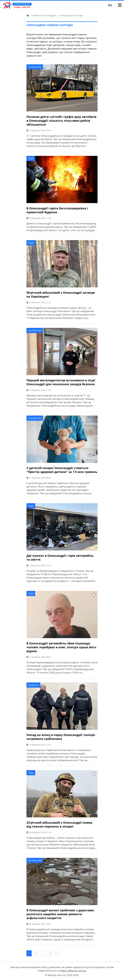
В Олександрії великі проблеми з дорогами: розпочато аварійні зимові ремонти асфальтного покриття (60, 914)
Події (31, 158)
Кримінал (33, 685)
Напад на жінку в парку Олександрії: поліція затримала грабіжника (61, 737)
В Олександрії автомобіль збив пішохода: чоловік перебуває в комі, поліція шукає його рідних (61, 647)
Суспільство (35, 67)
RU (110, 5)
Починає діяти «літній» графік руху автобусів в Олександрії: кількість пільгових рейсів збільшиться (61, 121)
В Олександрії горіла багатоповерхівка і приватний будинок (57, 210)
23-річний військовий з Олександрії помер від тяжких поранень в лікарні (59, 824)
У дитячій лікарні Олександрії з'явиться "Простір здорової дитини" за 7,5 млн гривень (62, 470)
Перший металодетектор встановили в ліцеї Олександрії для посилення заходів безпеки (61, 382)
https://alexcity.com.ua (73, 970)
